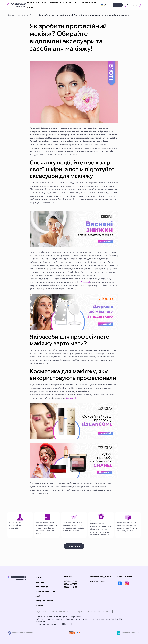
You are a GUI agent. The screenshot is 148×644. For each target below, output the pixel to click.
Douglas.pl (71, 398)
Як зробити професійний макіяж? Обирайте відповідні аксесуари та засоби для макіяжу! (84, 15)
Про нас (73, 2)
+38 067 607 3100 (70, 581)
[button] (55, 2)
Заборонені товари (44, 601)
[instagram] (127, 583)
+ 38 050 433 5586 (97, 581)
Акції (38, 596)
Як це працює (42, 587)
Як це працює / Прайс (37, 2)
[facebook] (120, 583)
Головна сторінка (16, 15)
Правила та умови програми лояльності (94, 612)
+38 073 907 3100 (70, 587)
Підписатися (133, 5)
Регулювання (41, 612)
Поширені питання (87, 2)
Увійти (118, 5)
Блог (65, 2)
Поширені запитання (45, 591)
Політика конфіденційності (62, 612)
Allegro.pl (85, 282)
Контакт (31, 7)
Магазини (40, 582)
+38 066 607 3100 (70, 584)
